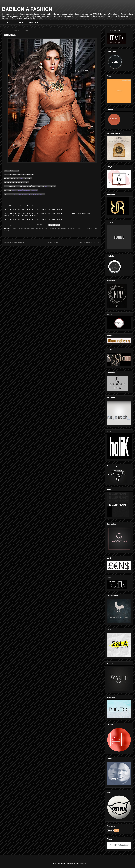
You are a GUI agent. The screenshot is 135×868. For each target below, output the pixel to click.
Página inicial (52, 242)
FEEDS (20, 22)
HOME (9, 22)
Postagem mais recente (14, 242)
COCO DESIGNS (19, 228)
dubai (28, 228)
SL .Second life (87, 228)
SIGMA (79, 228)
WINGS (7, 231)
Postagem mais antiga (90, 242)
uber (95, 228)
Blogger (83, 863)
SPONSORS (33, 22)
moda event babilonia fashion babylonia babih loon (57, 228)
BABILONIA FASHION (27, 9)
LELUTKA (35, 228)
